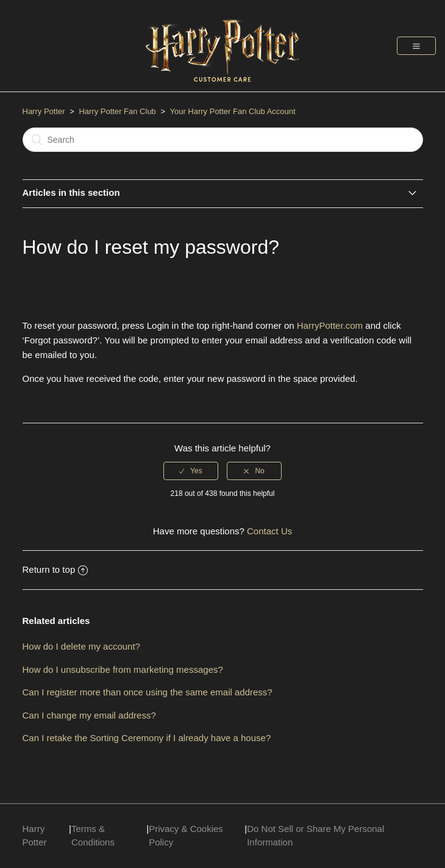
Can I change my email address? (89, 715)
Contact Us (269, 531)
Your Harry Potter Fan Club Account (232, 111)
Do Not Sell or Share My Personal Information (315, 836)
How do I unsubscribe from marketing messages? (123, 669)
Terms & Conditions (93, 836)
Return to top (55, 569)
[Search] (223, 140)
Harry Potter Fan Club (118, 111)
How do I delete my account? (81, 646)
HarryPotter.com (330, 325)
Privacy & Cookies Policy (186, 836)
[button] (416, 46)
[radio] (191, 471)
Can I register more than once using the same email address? (148, 692)
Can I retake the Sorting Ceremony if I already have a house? (147, 738)
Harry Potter (44, 111)
